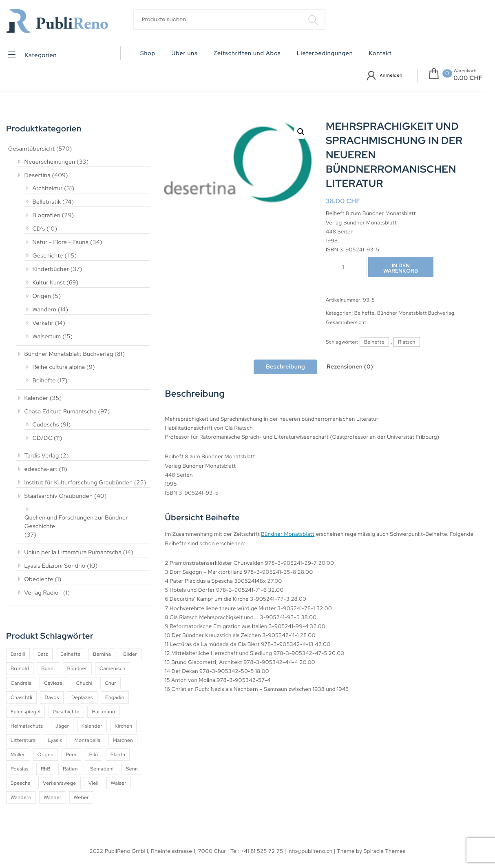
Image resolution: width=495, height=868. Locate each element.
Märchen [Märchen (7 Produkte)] (123, 740)
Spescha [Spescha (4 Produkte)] (21, 783)
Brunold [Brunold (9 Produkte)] (20, 668)
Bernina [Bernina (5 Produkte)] (102, 654)
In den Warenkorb (401, 268)
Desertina (38, 175)
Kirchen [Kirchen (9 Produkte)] (123, 726)
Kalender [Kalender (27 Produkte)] (92, 726)
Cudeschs (46, 425)
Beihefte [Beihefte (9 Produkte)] (71, 654)
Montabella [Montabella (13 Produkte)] (87, 740)
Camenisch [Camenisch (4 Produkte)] (113, 668)
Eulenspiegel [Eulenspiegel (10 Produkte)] (25, 712)
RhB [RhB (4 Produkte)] (46, 769)
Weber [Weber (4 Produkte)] (81, 797)
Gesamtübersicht (31, 149)
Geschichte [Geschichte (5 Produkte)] (66, 712)
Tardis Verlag (42, 456)
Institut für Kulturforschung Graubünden (79, 483)
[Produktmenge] (346, 267)
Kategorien (32, 54)
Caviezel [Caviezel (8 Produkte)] (54, 683)
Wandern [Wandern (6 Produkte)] (21, 797)
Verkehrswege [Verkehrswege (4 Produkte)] (59, 783)
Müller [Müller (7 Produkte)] (18, 755)
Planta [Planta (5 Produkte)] (118, 755)
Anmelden (391, 75)
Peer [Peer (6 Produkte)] (72, 755)
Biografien (47, 215)
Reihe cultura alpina (59, 367)
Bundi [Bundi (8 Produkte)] (48, 668)
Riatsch (407, 342)
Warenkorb (465, 71)
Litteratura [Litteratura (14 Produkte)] (23, 740)
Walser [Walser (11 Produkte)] (119, 783)
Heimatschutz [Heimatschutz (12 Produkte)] (27, 726)
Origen (42, 296)
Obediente (39, 579)
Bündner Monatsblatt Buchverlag (69, 354)
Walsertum (47, 337)
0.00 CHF (468, 78)
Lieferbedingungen (325, 53)
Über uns (184, 53)
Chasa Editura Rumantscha (61, 412)
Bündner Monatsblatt (288, 534)
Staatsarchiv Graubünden (59, 496)
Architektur (48, 189)
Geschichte (48, 256)
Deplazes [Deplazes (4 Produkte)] (82, 697)
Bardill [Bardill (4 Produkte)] (18, 654)
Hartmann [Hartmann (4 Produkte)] (103, 712)
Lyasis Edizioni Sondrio (55, 566)
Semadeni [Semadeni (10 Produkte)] (102, 769)
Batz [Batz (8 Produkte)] (43, 654)
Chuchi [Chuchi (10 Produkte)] (84, 683)
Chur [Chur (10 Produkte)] (110, 683)
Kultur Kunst (49, 283)
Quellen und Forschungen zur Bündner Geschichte (76, 522)
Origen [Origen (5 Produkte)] (46, 755)
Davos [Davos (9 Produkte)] (52, 697)
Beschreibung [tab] (285, 367)
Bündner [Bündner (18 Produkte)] (77, 668)
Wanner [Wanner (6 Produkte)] (52, 797)
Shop (148, 53)
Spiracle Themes (385, 851)
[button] (301, 132)
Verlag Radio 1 (43, 593)
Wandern (45, 310)
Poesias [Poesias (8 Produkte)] (20, 769)
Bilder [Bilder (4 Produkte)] (130, 654)
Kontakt (380, 53)
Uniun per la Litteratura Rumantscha (73, 553)
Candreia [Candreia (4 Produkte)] (21, 683)
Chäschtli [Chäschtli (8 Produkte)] (21, 697)
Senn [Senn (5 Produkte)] (132, 769)
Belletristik (47, 202)
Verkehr (43, 323)
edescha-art (41, 469)
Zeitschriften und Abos (247, 53)
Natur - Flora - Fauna (61, 242)
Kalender (36, 398)
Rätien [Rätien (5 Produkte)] (70, 769)
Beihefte (44, 381)
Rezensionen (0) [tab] (350, 367)
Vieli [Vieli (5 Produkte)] (94, 783)
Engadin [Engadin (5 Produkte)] (115, 697)
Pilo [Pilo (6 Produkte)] (94, 755)
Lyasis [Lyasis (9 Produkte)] (55, 740)
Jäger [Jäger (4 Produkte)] (62, 726)
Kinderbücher (51, 269)
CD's (39, 229)
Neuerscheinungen (50, 162)
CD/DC (43, 438)
